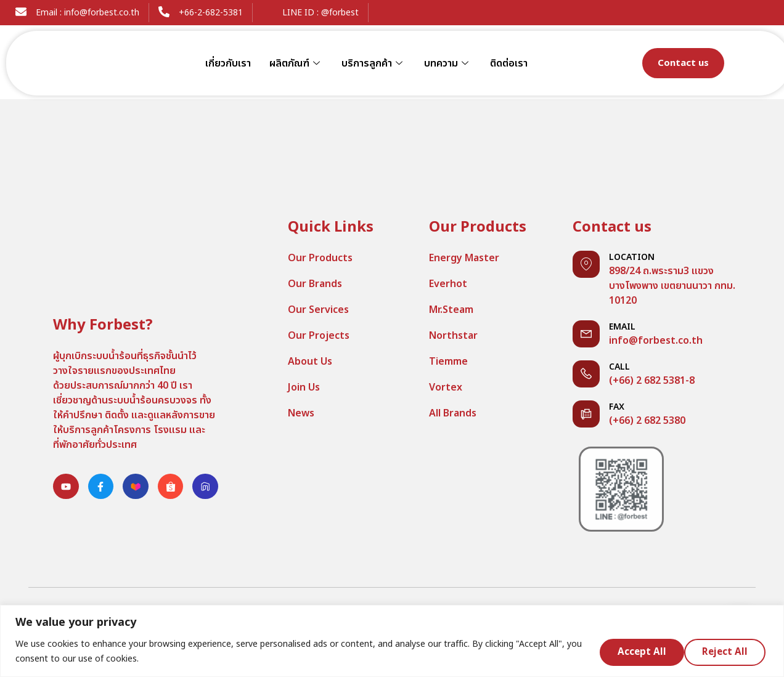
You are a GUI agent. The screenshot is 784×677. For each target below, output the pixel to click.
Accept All (726, 652)
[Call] (586, 374)
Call (619, 367)
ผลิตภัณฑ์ (296, 63)
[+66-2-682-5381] (164, 12)
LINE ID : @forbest (321, 13)
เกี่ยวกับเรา (228, 63)
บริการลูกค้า (374, 63)
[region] (392, 641)
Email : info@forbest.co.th (88, 13)
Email (622, 327)
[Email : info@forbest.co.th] (21, 12)
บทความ (448, 63)
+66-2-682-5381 (211, 13)
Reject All (637, 652)
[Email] (586, 334)
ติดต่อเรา (509, 63)
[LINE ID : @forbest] (267, 12)
